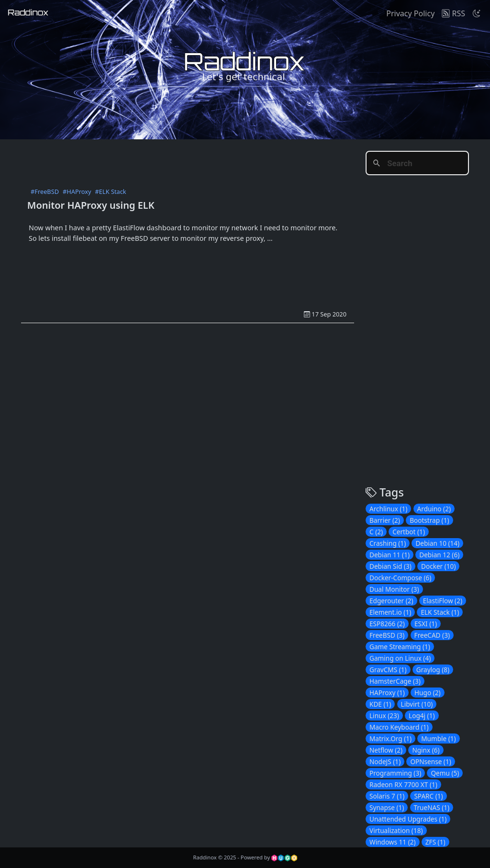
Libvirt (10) (417, 704)
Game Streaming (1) (400, 647)
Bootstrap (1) (429, 520)
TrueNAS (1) (432, 807)
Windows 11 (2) (393, 842)
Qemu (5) (445, 773)
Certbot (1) (409, 532)
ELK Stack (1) (440, 612)
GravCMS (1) (388, 670)
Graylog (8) (433, 670)
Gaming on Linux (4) (400, 658)
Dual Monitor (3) (394, 589)
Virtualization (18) (396, 830)
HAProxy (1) (387, 693)
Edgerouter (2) (391, 601)
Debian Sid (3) (390, 566)
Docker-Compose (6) (400, 578)
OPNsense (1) (430, 761)
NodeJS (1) (385, 761)
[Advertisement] (195, 161)
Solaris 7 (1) (387, 796)
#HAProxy (77, 192)
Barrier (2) (385, 520)
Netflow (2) (386, 750)
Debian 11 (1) (390, 555)
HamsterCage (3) (395, 681)
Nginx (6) (426, 750)
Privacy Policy (410, 13)
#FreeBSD (45, 192)
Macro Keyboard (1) (399, 727)
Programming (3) (395, 773)
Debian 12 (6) (439, 555)
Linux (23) (384, 716)
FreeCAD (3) (432, 635)
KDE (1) (380, 704)
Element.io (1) (390, 612)
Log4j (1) (422, 716)
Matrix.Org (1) (390, 738)
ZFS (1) (435, 842)
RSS (454, 13)
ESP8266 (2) (387, 624)
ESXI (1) (426, 624)
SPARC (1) (428, 796)
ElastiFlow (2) (443, 601)
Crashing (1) (388, 543)
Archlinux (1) (388, 509)
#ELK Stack (111, 192)
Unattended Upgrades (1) (408, 819)
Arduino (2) (434, 509)
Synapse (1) (387, 807)
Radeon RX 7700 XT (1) (403, 784)
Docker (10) (438, 566)
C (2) (376, 532)
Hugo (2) (428, 693)
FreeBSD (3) (387, 635)
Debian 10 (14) (437, 543)
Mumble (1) (438, 738)
